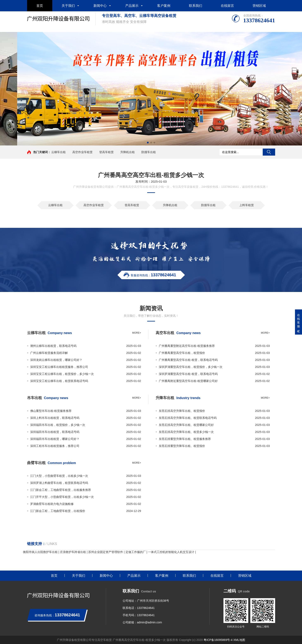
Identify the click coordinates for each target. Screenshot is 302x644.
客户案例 (164, 6)
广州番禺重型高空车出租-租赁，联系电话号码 (188, 360)
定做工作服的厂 (136, 552)
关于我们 (68, 6)
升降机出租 (128, 152)
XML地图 (239, 640)
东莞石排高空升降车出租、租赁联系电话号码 (188, 418)
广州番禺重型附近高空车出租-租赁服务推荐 (187, 346)
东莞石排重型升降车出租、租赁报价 (182, 446)
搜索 (269, 152)
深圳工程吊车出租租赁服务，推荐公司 (55, 446)
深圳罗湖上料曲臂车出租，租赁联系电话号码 (59, 483)
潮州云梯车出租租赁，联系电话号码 (53, 346)
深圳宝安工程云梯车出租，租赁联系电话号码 (59, 381)
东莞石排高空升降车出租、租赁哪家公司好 (186, 425)
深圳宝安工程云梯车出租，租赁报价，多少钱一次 (62, 374)
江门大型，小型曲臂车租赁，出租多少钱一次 (59, 476)
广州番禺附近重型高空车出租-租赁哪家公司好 (188, 381)
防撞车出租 (149, 152)
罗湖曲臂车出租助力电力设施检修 (52, 504)
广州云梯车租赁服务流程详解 (49, 353)
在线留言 (227, 6)
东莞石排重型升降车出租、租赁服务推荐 (185, 439)
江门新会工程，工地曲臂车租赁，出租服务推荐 (61, 490)
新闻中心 (100, 6)
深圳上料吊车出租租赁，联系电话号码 (55, 418)
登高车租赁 (106, 152)
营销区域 (259, 6)
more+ (137, 333)
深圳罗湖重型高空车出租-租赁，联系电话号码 (188, 374)
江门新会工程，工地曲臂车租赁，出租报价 (58, 511)
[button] (148, 143)
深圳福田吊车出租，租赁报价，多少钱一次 (58, 425)
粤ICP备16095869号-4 (218, 640)
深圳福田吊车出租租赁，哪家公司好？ (55, 439)
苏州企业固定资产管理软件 (106, 552)
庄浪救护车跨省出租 (73, 552)
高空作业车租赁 (82, 152)
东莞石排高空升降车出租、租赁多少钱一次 (186, 432)
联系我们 (196, 6)
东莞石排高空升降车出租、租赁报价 (182, 411)
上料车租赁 (247, 205)
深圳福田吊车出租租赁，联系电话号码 (55, 432)
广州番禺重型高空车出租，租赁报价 (182, 353)
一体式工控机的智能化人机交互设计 (171, 552)
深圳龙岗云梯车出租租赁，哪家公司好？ (56, 360)
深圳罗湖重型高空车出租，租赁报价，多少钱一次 (191, 367)
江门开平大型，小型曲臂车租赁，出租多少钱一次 (62, 497)
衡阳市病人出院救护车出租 (40, 552)
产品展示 (132, 6)
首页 (40, 6)
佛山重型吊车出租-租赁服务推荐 (51, 411)
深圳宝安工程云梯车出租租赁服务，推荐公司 (59, 367)
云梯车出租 (58, 152)
